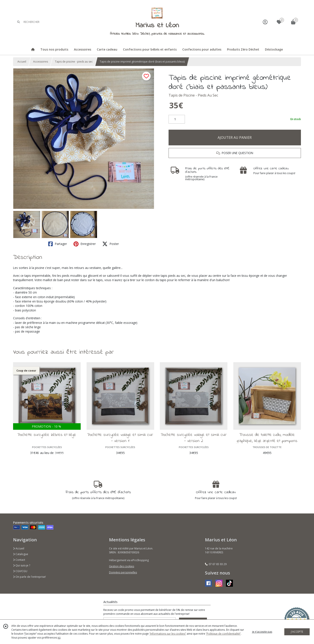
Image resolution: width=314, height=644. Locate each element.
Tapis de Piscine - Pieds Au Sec (193, 95)
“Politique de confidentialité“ (223, 634)
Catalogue (21, 554)
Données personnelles (123, 572)
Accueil (22, 62)
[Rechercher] (19, 22)
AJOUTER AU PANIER (235, 138)
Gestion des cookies (122, 566)
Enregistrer (85, 244)
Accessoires (41, 62)
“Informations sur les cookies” (168, 634)
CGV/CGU (20, 571)
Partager (58, 244)
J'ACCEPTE (297, 632)
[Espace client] (265, 22)
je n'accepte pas (262, 632)
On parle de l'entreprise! (29, 577)
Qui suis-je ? (22, 565)
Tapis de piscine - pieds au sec (74, 62)
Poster (111, 244)
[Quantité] (177, 119)
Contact (19, 560)
